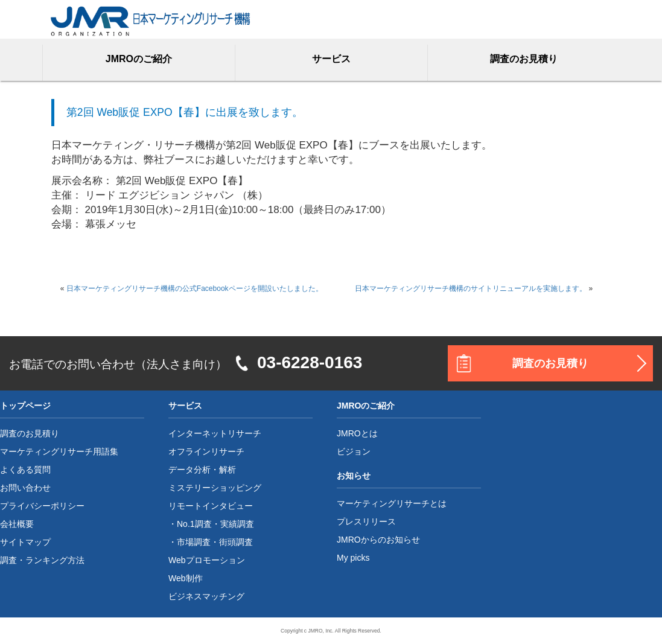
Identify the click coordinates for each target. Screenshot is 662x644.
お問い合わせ (25, 488)
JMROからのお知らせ (378, 540)
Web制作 (186, 578)
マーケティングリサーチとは (392, 503)
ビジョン (354, 451)
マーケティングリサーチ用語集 (59, 451)
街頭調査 (236, 542)
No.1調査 (194, 524)
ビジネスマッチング (206, 596)
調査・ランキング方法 (42, 560)
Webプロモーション (207, 560)
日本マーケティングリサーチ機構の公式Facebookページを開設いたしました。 (195, 289)
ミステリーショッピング (215, 488)
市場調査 (194, 542)
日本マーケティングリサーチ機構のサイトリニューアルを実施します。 (471, 289)
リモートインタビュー (211, 506)
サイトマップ (25, 542)
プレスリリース (366, 521)
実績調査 (237, 524)
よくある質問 (25, 470)
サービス (331, 59)
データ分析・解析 (202, 470)
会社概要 (17, 524)
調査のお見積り (524, 59)
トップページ (25, 406)
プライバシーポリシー (42, 506)
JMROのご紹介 (139, 59)
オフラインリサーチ (206, 451)
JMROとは (357, 433)
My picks (353, 558)
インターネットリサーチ (215, 433)
